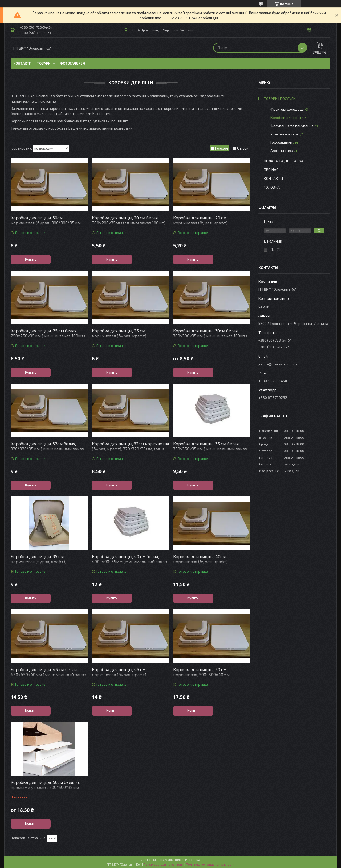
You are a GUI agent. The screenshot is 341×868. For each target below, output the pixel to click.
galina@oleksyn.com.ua (278, 364)
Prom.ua (194, 859)
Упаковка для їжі (285, 134)
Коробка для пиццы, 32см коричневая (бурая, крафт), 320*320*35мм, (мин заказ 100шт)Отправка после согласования (130, 451)
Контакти (22, 63)
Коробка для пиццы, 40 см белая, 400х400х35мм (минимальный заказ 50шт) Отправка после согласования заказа (129, 564)
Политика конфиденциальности (210, 864)
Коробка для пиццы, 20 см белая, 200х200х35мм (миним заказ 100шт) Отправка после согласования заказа (129, 223)
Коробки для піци (286, 117)
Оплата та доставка (284, 161)
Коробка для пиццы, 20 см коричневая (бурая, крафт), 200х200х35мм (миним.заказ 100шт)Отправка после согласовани (209, 225)
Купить (31, 259)
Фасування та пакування (292, 126)
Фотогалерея (72, 63)
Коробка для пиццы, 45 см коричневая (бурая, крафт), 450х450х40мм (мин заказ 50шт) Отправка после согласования (125, 677)
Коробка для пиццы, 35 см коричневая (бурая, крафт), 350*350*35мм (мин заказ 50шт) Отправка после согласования (43, 564)
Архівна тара (282, 150)
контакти (273, 178)
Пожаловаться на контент (164, 864)
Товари (44, 63)
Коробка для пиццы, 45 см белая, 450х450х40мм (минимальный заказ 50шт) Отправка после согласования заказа (48, 677)
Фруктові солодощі (287, 109)
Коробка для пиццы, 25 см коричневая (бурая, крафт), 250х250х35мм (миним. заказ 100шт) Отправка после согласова (129, 338)
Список (243, 148)
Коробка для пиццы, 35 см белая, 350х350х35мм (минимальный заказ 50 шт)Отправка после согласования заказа (210, 451)
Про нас (271, 170)
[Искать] (302, 48)
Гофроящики (281, 142)
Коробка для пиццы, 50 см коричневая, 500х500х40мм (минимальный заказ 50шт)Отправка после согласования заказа (211, 677)
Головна (272, 187)
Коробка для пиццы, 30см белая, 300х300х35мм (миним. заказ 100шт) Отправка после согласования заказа (210, 336)
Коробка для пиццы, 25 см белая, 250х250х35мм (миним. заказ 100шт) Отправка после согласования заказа (48, 336)
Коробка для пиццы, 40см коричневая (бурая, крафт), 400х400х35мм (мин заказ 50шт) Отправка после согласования (206, 564)
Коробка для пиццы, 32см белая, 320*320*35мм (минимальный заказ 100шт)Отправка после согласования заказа (47, 451)
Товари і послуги (280, 98)
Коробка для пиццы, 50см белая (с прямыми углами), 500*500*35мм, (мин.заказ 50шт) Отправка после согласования (45, 790)
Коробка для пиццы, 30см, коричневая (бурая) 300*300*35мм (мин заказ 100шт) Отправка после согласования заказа (46, 225)
